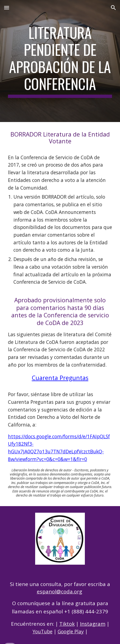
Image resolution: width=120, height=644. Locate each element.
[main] (60, 61)
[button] (7, 8)
